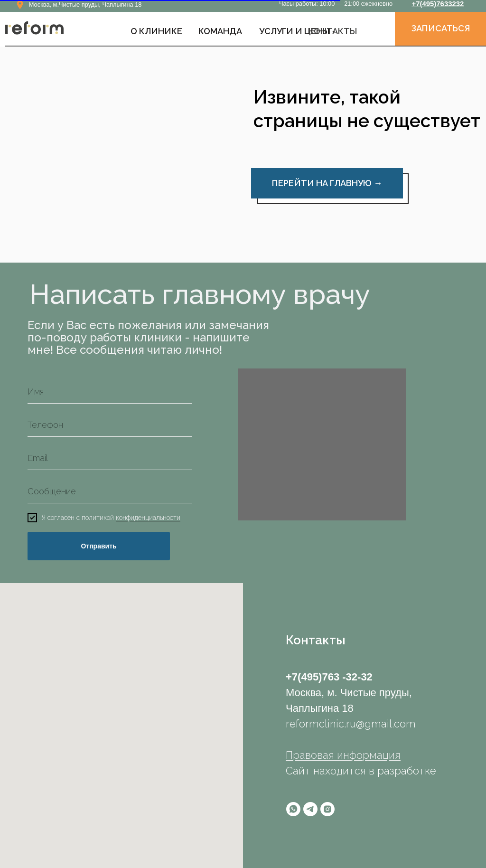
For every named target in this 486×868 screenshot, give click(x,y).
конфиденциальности (148, 518)
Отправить (98, 546)
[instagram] (327, 809)
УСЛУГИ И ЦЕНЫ (294, 31)
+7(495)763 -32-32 (329, 677)
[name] (110, 392)
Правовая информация (343, 755)
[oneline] (110, 491)
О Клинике (156, 31)
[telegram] (310, 809)
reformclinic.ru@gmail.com (351, 724)
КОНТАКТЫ (333, 31)
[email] (110, 458)
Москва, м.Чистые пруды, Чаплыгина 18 (85, 5)
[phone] (110, 425)
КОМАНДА (220, 31)
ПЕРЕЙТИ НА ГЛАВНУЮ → (327, 183)
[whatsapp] (293, 809)
